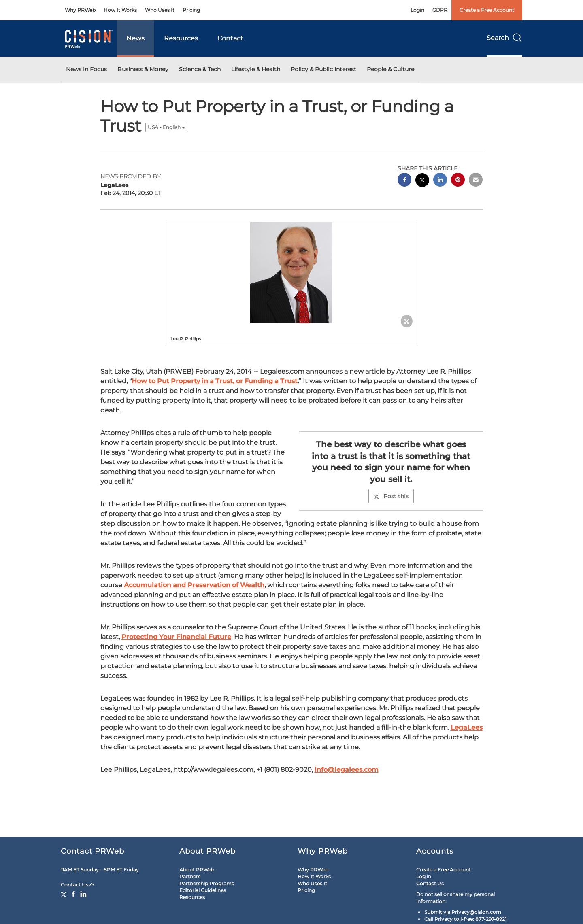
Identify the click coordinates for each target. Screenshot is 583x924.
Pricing (191, 10)
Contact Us (78, 885)
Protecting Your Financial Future (176, 637)
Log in (424, 876)
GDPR (440, 10)
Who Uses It (160, 10)
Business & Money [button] (143, 69)
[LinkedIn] (83, 894)
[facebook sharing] (404, 181)
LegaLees (467, 728)
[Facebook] (73, 894)
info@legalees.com (347, 770)
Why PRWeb (80, 10)
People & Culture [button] (390, 69)
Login (417, 10)
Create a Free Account (487, 10)
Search (504, 38)
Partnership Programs (207, 883)
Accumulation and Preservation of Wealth (194, 585)
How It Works (120, 10)
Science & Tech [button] (200, 69)
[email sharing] (476, 181)
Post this (391, 496)
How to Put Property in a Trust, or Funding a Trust (215, 381)
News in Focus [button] (86, 69)
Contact (230, 38)
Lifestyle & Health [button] (256, 69)
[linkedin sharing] (440, 181)
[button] (291, 273)
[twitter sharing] (422, 181)
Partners (190, 876)
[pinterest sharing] (458, 181)
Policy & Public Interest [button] (323, 69)
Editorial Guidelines (203, 890)
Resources (181, 38)
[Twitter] (65, 894)
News (135, 38)
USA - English (166, 127)
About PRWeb (197, 870)
